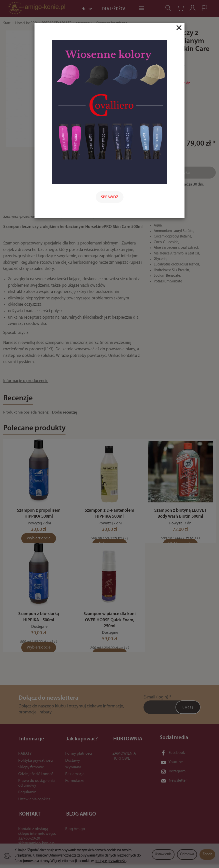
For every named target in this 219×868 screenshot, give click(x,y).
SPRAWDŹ (110, 197)
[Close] (179, 28)
